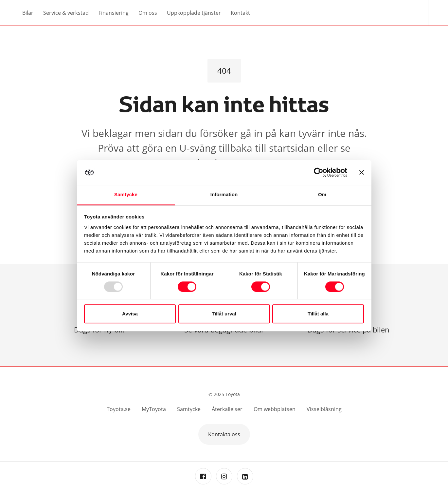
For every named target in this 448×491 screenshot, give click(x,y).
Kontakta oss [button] (224, 434)
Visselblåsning (324, 409)
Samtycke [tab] (126, 195)
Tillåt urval (224, 314)
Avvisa (130, 314)
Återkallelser (227, 409)
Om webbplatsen (275, 409)
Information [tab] (224, 195)
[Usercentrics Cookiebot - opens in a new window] (319, 172)
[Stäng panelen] (362, 172)
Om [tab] (322, 195)
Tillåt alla (318, 314)
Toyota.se (119, 409)
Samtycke (189, 409)
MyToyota (154, 409)
